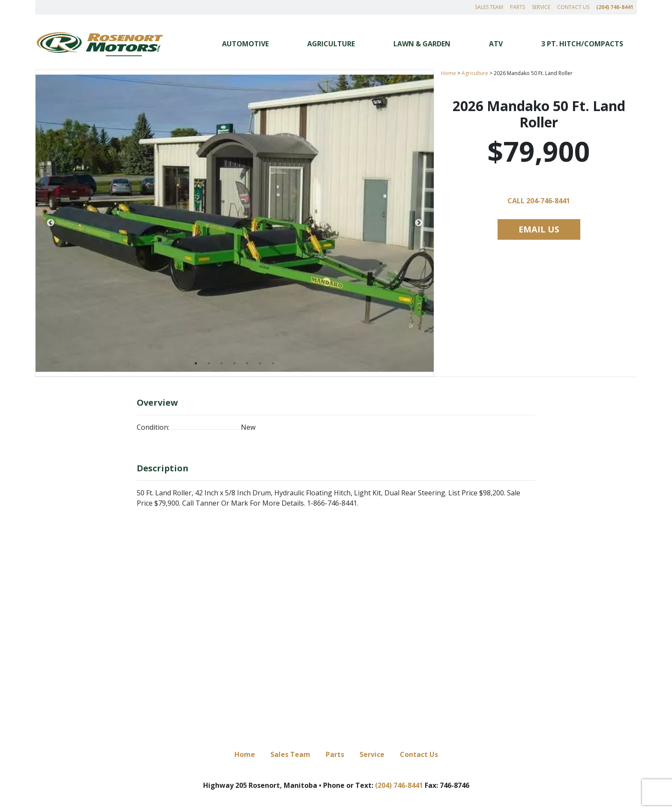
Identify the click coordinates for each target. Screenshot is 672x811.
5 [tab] (247, 363)
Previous (51, 223)
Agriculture (331, 44)
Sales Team (489, 7)
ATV (496, 44)
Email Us (539, 229)
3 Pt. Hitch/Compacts (582, 44)
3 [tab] (222, 363)
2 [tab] (209, 363)
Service (541, 7)
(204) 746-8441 (615, 7)
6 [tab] (260, 363)
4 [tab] (234, 363)
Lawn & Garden (422, 44)
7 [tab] (273, 363)
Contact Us (573, 7)
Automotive (245, 44)
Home (448, 73)
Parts (517, 7)
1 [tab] (196, 363)
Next (419, 223)
